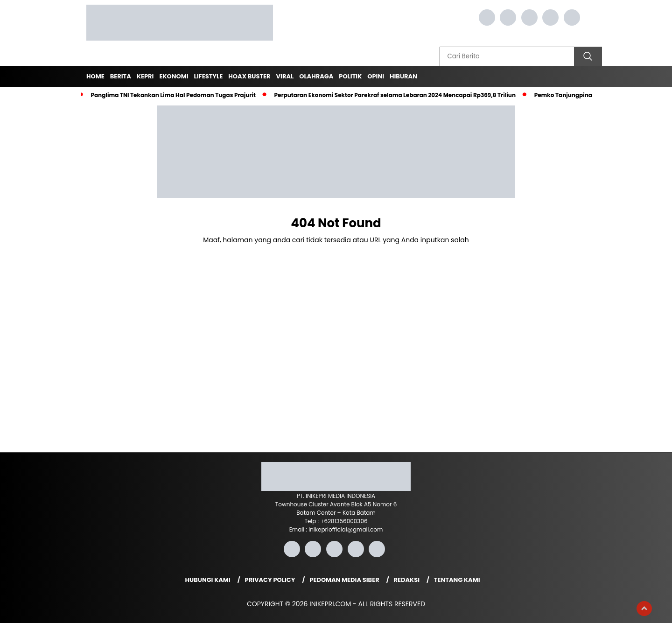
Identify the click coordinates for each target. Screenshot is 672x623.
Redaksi (407, 580)
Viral (285, 76)
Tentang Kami (457, 580)
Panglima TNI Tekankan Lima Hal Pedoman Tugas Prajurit (173, 95)
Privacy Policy (270, 580)
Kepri (145, 76)
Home (95, 76)
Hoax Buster (249, 76)
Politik (350, 76)
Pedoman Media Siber (344, 580)
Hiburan (403, 76)
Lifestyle (209, 76)
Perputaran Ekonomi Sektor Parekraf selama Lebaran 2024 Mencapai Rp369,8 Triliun (395, 95)
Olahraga (316, 76)
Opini (376, 76)
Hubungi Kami (208, 580)
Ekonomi (174, 76)
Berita (121, 76)
